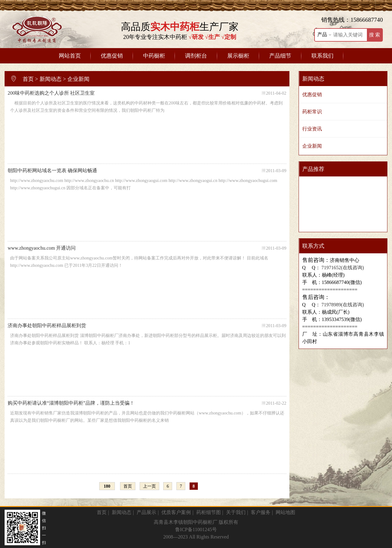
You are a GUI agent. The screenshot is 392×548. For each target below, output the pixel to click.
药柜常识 (312, 112)
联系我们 (322, 56)
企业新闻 (78, 79)
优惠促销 (112, 56)
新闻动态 (51, 79)
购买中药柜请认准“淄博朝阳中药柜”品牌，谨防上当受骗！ (147, 403)
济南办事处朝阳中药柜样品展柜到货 (147, 326)
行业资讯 (312, 129)
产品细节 (280, 56)
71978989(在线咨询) (342, 305)
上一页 (149, 486)
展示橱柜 (238, 56)
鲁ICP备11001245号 (196, 529)
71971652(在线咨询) (342, 268)
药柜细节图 (209, 512)
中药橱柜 (154, 56)
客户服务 (261, 512)
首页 (28, 79)
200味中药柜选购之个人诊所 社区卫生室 (147, 93)
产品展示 (146, 512)
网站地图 (285, 512)
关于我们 (236, 512)
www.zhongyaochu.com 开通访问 (147, 248)
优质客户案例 (176, 512)
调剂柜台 (196, 56)
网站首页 (70, 56)
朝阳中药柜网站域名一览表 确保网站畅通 (147, 171)
